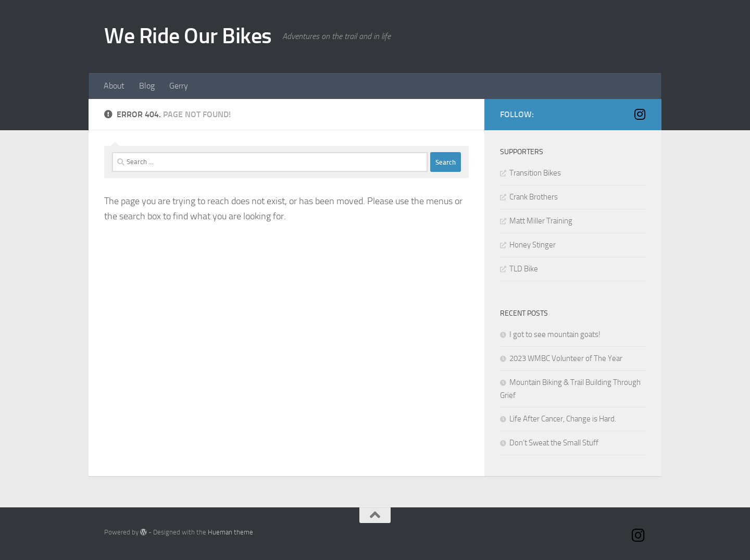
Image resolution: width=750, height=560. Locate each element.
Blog (147, 86)
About (114, 86)
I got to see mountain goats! (555, 334)
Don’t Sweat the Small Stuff (554, 443)
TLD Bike (524, 269)
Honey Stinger (533, 245)
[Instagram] (640, 114)
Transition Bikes (535, 173)
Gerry (179, 86)
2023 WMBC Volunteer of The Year (566, 358)
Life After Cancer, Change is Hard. (563, 419)
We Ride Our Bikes (188, 36)
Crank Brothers (534, 197)
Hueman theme (230, 532)
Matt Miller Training (541, 221)
